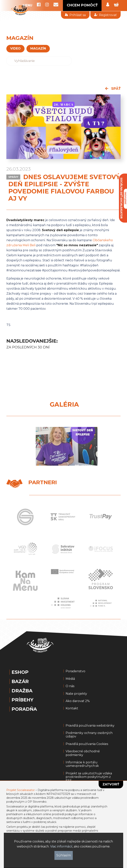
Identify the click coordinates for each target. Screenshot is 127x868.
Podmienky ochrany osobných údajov (89, 735)
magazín (38, 48)
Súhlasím (64, 855)
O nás (70, 686)
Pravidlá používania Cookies (87, 744)
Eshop (20, 672)
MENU (28, 5)
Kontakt (72, 708)
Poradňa (24, 709)
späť (113, 89)
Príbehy (22, 700)
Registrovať (105, 15)
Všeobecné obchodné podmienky (83, 753)
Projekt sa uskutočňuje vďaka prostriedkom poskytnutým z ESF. (89, 777)
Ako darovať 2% (78, 701)
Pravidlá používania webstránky (90, 726)
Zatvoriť (111, 784)
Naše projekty (76, 694)
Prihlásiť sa (75, 15)
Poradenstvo (75, 671)
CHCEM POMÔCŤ (82, 5)
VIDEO (15, 48)
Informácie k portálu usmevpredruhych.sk (82, 764)
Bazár (20, 682)
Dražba (22, 691)
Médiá (70, 679)
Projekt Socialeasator (21, 790)
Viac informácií (61, 846)
